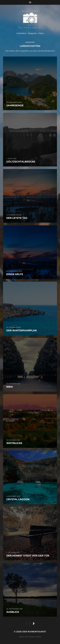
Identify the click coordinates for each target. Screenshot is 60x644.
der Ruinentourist (34, 632)
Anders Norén (35, 637)
